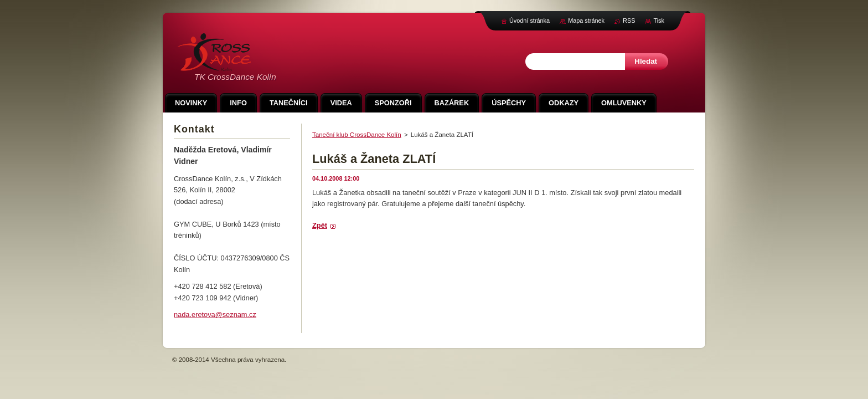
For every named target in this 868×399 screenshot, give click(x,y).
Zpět (320, 225)
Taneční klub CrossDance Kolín (357, 135)
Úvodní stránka (529, 21)
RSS (629, 21)
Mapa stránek (586, 21)
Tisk (659, 21)
